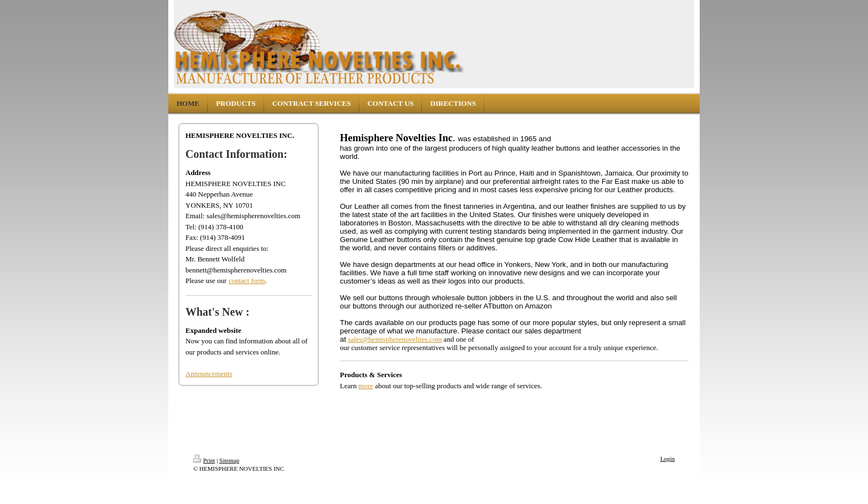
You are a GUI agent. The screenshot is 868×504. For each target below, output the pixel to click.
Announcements (209, 374)
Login (668, 459)
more (366, 386)
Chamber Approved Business (396, 424)
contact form (247, 281)
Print (204, 460)
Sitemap (229, 460)
